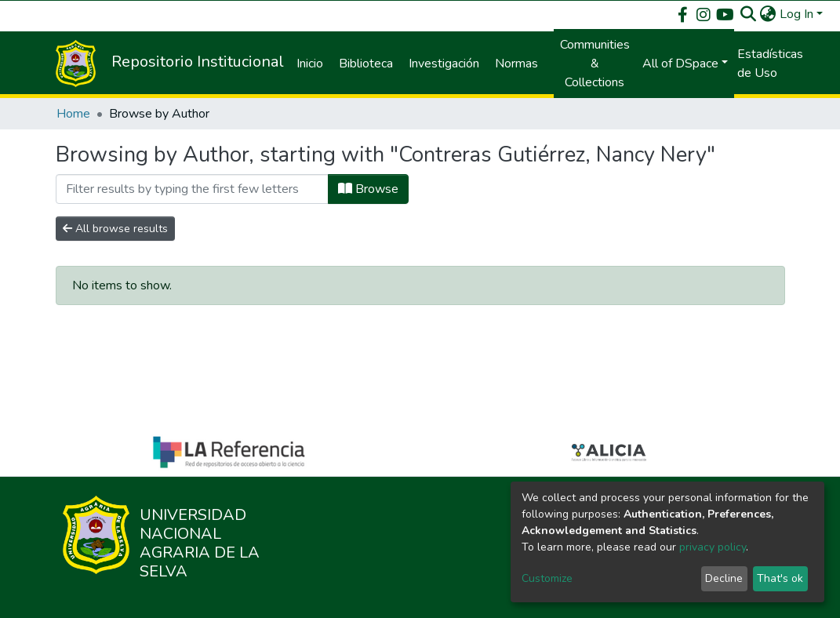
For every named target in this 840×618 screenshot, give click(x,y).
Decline (724, 578)
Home (73, 114)
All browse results (115, 229)
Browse (368, 189)
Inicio (310, 64)
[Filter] (192, 189)
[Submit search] (749, 14)
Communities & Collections (595, 64)
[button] (768, 14)
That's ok (780, 578)
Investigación (444, 64)
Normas (516, 64)
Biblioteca (366, 64)
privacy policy (713, 547)
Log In (796, 14)
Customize (547, 578)
